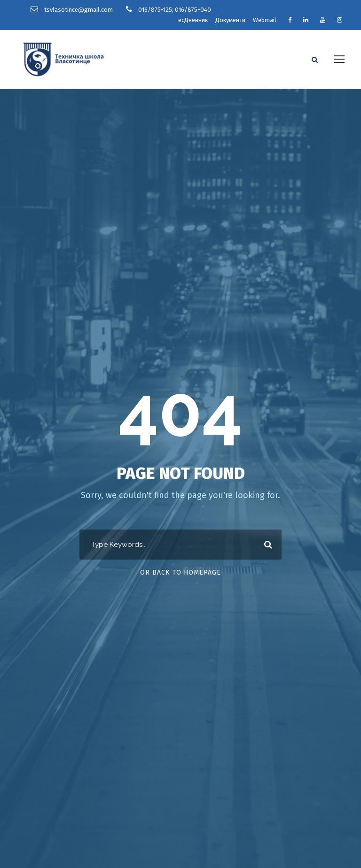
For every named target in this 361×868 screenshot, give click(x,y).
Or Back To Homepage (180, 572)
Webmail (265, 20)
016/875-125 (155, 10)
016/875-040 (193, 10)
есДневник (193, 20)
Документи (230, 20)
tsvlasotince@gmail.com (78, 10)
